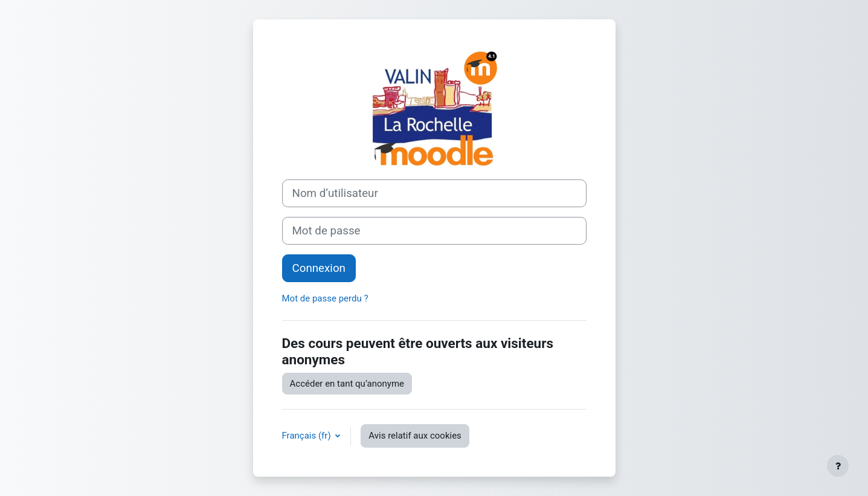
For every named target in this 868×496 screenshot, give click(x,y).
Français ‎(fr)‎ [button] (308, 436)
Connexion (319, 268)
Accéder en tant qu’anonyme (347, 384)
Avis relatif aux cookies (415, 436)
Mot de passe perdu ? (325, 298)
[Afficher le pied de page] (838, 466)
